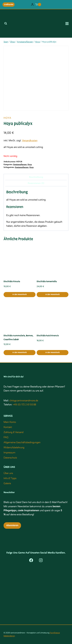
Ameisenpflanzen (20, 164)
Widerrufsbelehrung (14, 447)
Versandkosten (30, 140)
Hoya (7, 118)
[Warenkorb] (38, 4)
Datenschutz (10, 458)
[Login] (32, 5)
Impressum (9, 453)
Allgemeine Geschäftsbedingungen (22, 442)
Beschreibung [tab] (36, 177)
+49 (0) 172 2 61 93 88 (24, 405)
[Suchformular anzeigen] (6, 23)
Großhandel (9, 4)
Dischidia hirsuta (12, 281)
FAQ (6, 437)
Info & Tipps (10, 478)
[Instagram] (41, 560)
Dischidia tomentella (47, 281)
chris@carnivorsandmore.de (24, 401)
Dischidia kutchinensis (48, 336)
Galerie (7, 483)
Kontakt (8, 427)
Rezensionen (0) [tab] (36, 183)
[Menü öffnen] (68, 23)
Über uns (8, 473)
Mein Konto (10, 422)
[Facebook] (31, 560)
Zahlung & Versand (13, 432)
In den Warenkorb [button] (20, 294)
